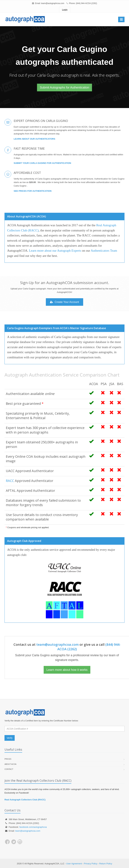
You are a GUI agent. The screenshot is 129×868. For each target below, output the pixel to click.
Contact (9, 769)
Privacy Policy (91, 864)
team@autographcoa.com (53, 3)
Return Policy (106, 864)
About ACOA (10, 764)
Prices (8, 759)
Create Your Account (64, 302)
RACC (10, 481)
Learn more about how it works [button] (67, 670)
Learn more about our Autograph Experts (55, 251)
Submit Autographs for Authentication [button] (64, 88)
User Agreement (74, 864)
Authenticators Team (104, 251)
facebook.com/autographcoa (33, 827)
